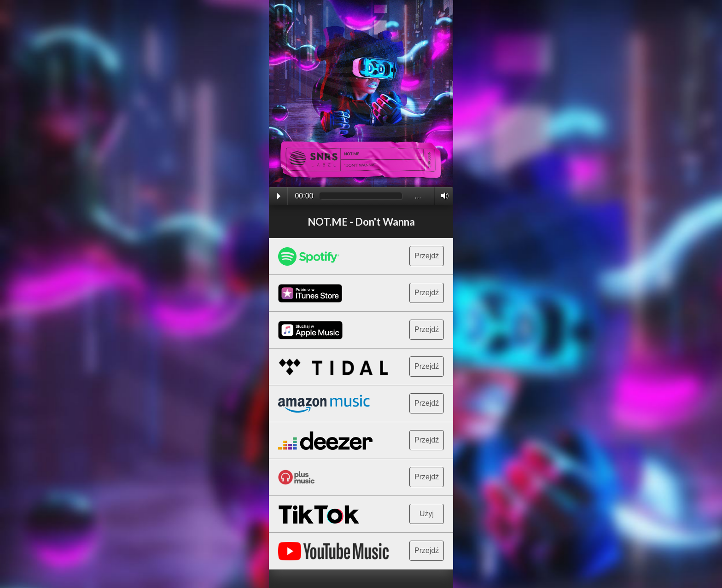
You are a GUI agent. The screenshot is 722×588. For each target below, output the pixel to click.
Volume (442, 196)
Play (279, 196)
